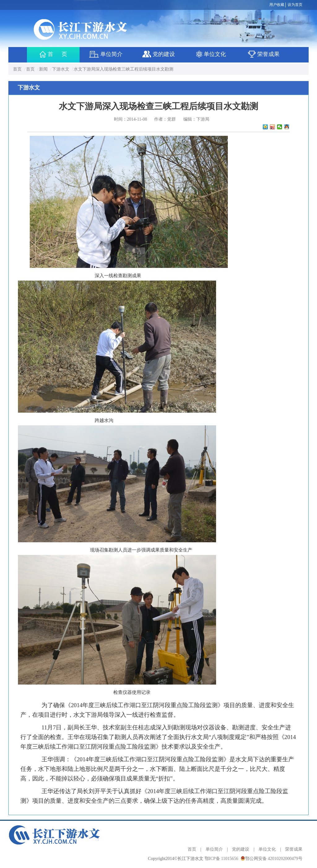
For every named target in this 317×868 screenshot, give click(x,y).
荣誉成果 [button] (264, 54)
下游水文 (61, 69)
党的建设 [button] (158, 54)
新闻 (43, 69)
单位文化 (267, 849)
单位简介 (214, 849)
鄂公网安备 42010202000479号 (274, 859)
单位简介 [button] (106, 54)
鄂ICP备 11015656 (221, 859)
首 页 (53, 54)
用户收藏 (277, 5)
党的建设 (241, 849)
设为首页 (295, 5)
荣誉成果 (294, 849)
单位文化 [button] (211, 54)
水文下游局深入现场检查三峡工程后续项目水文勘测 (124, 69)
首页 (17, 69)
